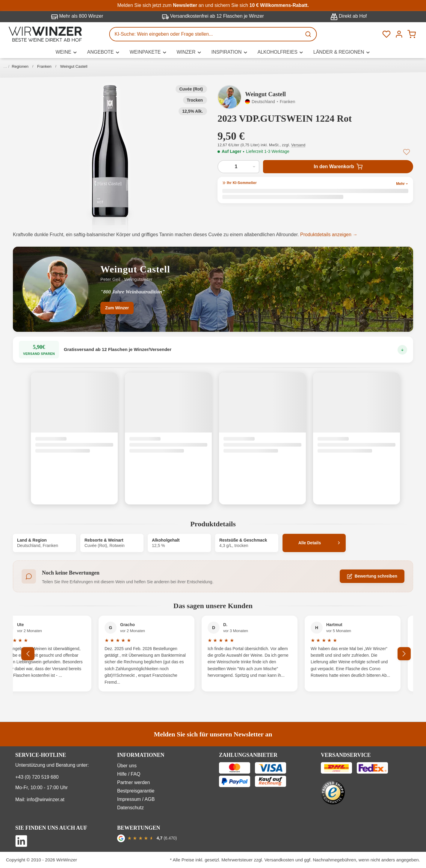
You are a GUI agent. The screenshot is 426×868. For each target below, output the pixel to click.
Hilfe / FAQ (129, 774)
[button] (110, 151)
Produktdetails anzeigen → (329, 235)
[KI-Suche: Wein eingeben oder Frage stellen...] (206, 34)
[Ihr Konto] (399, 34)
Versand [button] (298, 145)
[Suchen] (309, 34)
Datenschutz (130, 808)
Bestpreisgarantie (136, 791)
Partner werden (133, 782)
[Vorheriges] (28, 654)
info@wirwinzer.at (46, 800)
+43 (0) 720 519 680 (37, 777)
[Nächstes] (404, 654)
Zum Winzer (117, 308)
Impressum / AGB (136, 799)
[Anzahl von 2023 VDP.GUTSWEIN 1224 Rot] (238, 167)
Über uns (127, 766)
